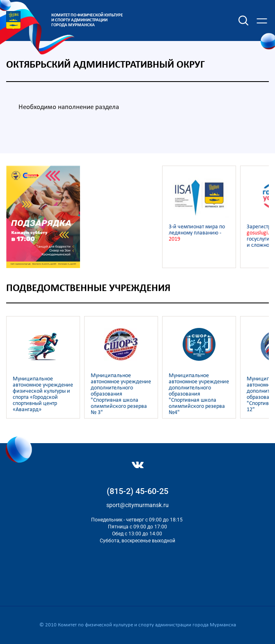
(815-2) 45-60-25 (137, 491)
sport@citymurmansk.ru (137, 505)
